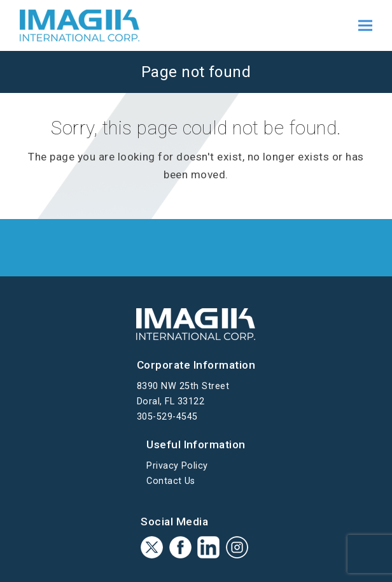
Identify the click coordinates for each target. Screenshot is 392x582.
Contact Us (171, 481)
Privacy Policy (177, 466)
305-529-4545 (167, 417)
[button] (365, 26)
